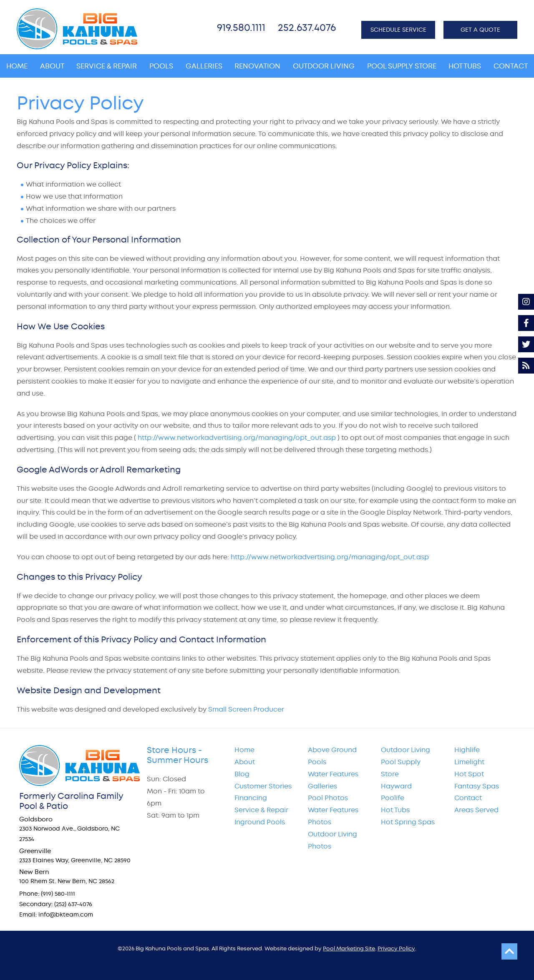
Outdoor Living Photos (332, 840)
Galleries (322, 786)
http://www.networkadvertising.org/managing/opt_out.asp (237, 438)
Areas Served (476, 810)
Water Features (333, 774)
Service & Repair (261, 810)
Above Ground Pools (332, 756)
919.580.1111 (241, 28)
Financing (251, 798)
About (245, 762)
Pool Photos (328, 798)
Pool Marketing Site (349, 948)
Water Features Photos (333, 816)
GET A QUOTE (480, 30)
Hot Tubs (395, 810)
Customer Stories (263, 786)
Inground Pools (260, 822)
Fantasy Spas (477, 786)
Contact (468, 798)
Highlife (467, 750)
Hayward (396, 786)
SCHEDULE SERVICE (398, 30)
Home (244, 750)
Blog (242, 774)
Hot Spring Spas (408, 822)
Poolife (393, 798)
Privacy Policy (396, 948)
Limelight (469, 762)
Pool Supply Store (401, 768)
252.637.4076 (307, 28)
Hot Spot (469, 774)
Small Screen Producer (246, 709)
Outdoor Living (406, 750)
